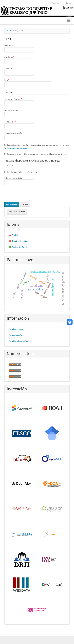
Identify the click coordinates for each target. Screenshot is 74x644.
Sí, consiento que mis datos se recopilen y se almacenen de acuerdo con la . (37, 146)
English (15, 235)
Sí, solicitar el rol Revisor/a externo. (21, 172)
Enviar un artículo (17, 212)
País (28, 83)
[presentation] (27, 194)
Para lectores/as (16, 329)
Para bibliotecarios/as (18, 341)
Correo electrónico (19, 102)
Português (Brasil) (20, 247)
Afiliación (19, 71)
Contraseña (19, 125)
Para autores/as (16, 335)
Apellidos (19, 60)
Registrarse (57, 3)
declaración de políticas (17, 148)
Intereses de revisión (19, 181)
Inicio (9, 31)
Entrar (69, 3)
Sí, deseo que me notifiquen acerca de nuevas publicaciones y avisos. (35, 154)
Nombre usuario (19, 113)
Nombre (19, 48)
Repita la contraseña (19, 136)
